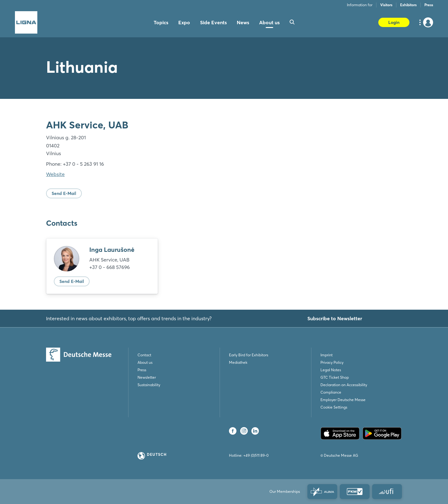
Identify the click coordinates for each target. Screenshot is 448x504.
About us (145, 362)
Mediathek (238, 362)
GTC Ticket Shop (335, 377)
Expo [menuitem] (184, 22)
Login (394, 22)
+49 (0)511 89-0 (256, 455)
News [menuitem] (243, 22)
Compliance (331, 392)
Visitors (386, 5)
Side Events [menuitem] (213, 22)
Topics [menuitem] (161, 22)
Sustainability (149, 385)
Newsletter (147, 377)
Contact (144, 355)
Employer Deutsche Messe (343, 400)
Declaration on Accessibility (344, 385)
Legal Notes (331, 370)
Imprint (327, 355)
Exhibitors (408, 5)
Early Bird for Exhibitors (249, 355)
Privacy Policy (332, 362)
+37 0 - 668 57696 (110, 267)
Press (429, 5)
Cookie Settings (334, 407)
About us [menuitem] (269, 22)
